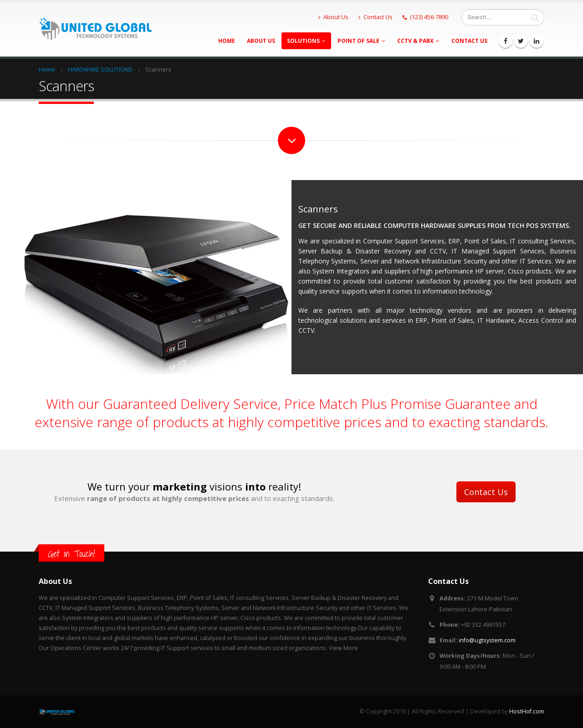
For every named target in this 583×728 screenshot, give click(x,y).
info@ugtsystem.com (487, 640)
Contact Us (376, 17)
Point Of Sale (358, 41)
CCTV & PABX (415, 41)
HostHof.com (527, 711)
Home (227, 41)
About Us (333, 17)
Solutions (303, 41)
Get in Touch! (72, 554)
